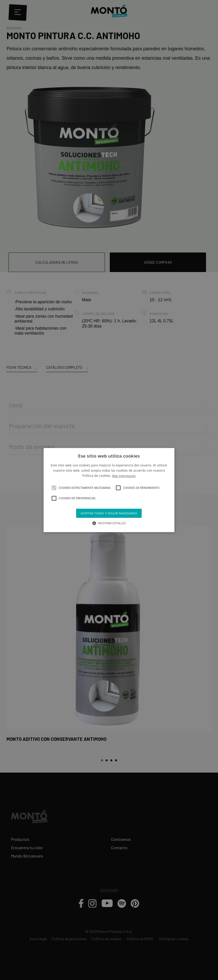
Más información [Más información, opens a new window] (124, 476)
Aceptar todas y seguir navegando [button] (109, 513)
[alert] (109, 490)
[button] (54, 488)
